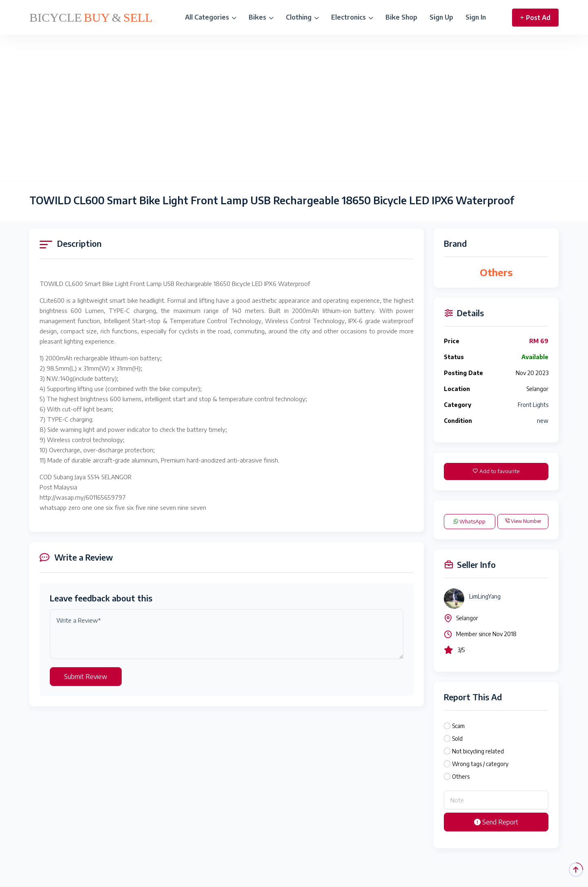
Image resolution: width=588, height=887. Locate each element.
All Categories (211, 17)
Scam (458, 726)
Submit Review (86, 677)
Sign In (476, 17)
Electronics (352, 17)
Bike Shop (401, 17)
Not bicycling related (478, 751)
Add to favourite (496, 471)
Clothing (302, 17)
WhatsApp (470, 521)
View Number (523, 521)
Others (461, 776)
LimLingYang (485, 596)
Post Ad (535, 18)
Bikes (261, 17)
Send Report (496, 822)
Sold (457, 738)
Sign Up (441, 17)
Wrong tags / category (480, 764)
